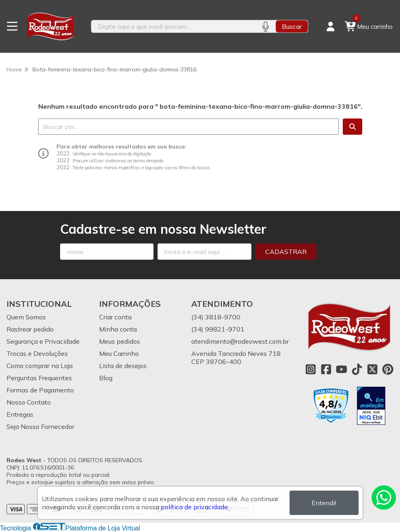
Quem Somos (26, 317)
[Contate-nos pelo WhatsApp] (384, 498)
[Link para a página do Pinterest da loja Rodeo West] (388, 369)
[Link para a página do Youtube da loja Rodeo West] (342, 369)
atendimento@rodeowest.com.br (240, 341)
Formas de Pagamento (40, 390)
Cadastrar (286, 252)
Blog (106, 378)
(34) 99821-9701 (218, 329)
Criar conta (115, 317)
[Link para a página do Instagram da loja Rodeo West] (311, 369)
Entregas (20, 414)
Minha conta (118, 329)
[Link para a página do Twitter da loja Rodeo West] (372, 369)
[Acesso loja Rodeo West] (331, 26)
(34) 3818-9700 (216, 317)
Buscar (292, 26)
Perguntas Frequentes (39, 378)
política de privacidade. (195, 507)
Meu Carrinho (119, 353)
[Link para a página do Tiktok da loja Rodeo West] (357, 369)
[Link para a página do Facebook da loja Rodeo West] (326, 369)
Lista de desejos (123, 366)
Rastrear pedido (30, 329)
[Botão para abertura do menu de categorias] (12, 26)
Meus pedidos (120, 341)
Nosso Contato (29, 402)
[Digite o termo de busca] (173, 26)
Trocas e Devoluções (37, 353)
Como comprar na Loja (40, 366)
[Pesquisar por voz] (265, 26)
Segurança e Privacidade (43, 341)
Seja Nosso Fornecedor (40, 426)
